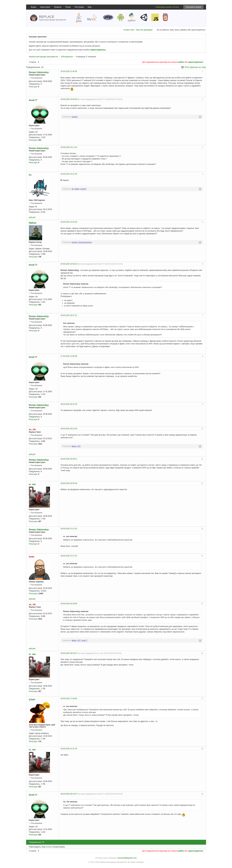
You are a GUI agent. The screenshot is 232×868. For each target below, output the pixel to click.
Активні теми (129, 30)
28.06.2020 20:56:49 (69, 483)
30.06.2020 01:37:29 (69, 749)
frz (30, 175)
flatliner (77, 189)
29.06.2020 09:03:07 (69, 653)
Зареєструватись (98, 50)
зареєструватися (196, 62)
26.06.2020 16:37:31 (69, 315)
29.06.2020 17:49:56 (69, 699)
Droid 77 (33, 100)
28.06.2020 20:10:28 (69, 404)
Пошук (68, 7)
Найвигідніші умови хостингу (167, 7)
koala (32, 557)
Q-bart (32, 699)
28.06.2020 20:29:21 (69, 459)
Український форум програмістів (43, 57)
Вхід (90, 7)
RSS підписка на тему (195, 67)
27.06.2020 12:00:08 (69, 356)
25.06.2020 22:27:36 (69, 174)
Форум (33, 7)
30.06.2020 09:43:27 (69, 794)
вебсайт (32, 217)
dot (73, 189)
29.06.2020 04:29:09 (69, 604)
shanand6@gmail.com (127, 858)
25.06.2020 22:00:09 (69, 99)
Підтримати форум (193, 7)
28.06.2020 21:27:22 (69, 556)
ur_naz (32, 484)
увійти (181, 62)
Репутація (33, 87)
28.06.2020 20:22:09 (69, 429)
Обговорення (67, 57)
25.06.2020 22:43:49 (69, 222)
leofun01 (75, 117)
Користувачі (45, 7)
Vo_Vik (32, 430)
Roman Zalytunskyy (39, 72)
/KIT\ (79, 446)
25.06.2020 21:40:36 (69, 71)
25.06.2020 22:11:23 (69, 147)
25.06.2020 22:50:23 (69, 264)
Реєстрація (79, 7)
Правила (58, 7)
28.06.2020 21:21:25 (69, 529)
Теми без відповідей (144, 30)
